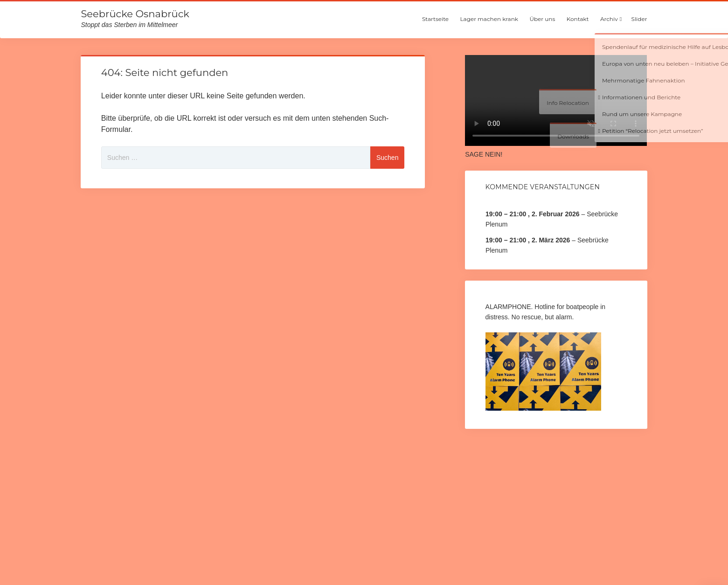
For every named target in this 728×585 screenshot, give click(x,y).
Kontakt (578, 19)
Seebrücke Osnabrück (135, 14)
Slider (639, 19)
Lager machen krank (489, 19)
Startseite (435, 19)
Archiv (609, 19)
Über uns (542, 19)
